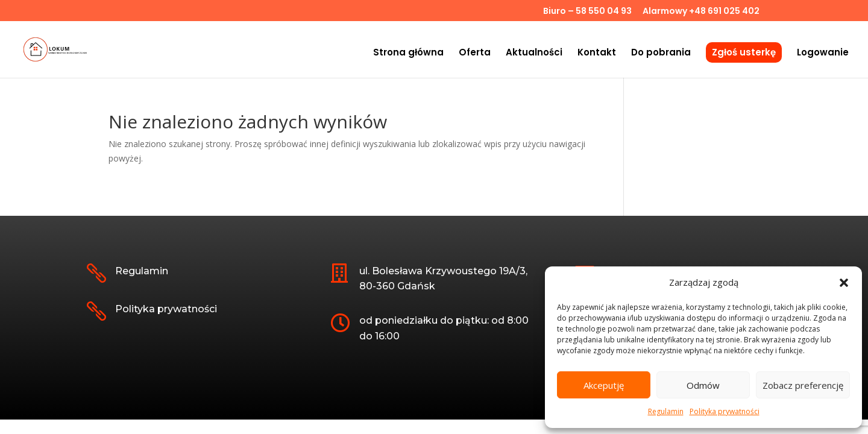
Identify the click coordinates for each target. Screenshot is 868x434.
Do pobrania (661, 53)
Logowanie (823, 53)
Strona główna (408, 53)
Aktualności (534, 53)
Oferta (475, 53)
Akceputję (604, 385)
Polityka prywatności (725, 411)
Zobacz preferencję (803, 385)
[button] (844, 283)
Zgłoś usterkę (744, 52)
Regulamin (666, 411)
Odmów (703, 385)
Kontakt (597, 53)
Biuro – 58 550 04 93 (587, 12)
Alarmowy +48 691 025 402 (701, 12)
